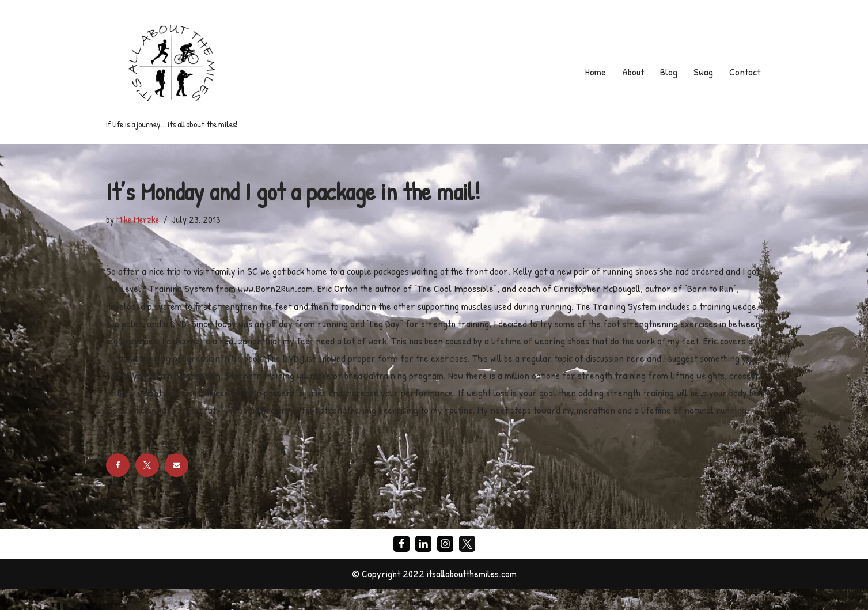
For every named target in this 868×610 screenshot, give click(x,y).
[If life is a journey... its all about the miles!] (172, 72)
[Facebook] (401, 564)
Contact (744, 72)
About (631, 72)
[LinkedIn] (423, 564)
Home (593, 72)
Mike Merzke (138, 219)
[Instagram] (445, 564)
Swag (702, 72)
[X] (467, 564)
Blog (667, 72)
